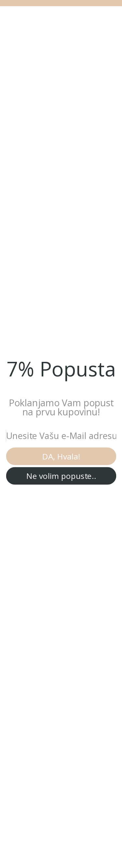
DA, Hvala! (61, 456)
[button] (61, 369)
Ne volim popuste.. (61, 476)
